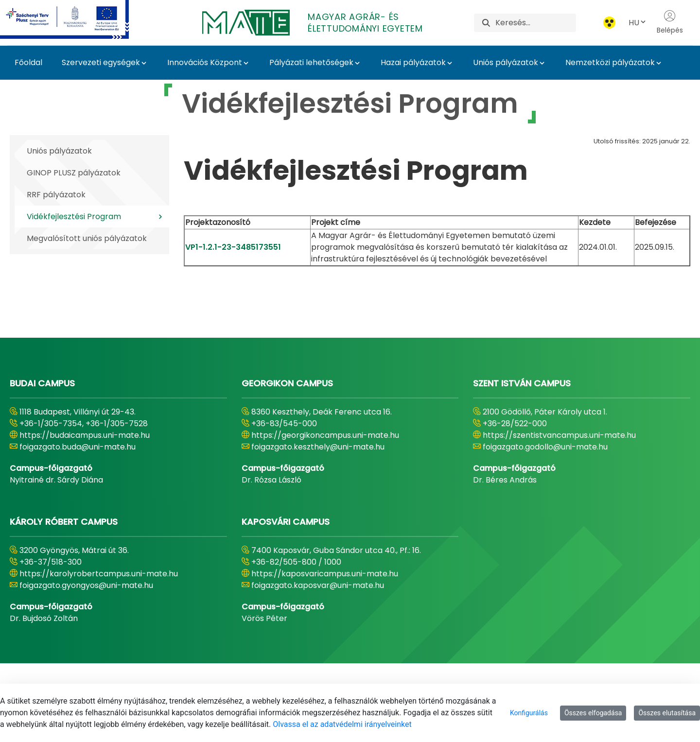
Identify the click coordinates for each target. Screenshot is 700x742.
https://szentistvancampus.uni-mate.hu (559, 435)
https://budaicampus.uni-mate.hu (85, 435)
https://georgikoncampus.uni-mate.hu (325, 435)
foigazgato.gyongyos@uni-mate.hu (86, 585)
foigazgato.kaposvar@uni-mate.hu (318, 585)
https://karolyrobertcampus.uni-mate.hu (99, 574)
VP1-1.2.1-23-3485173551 (233, 247)
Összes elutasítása (667, 713)
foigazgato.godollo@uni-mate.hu (545, 447)
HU (638, 23)
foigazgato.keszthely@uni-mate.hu (318, 447)
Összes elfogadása (593, 713)
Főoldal (28, 62)
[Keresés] (536, 23)
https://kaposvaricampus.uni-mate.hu (325, 574)
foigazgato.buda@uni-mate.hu (78, 447)
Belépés (670, 22)
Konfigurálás (529, 713)
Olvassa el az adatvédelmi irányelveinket (342, 724)
